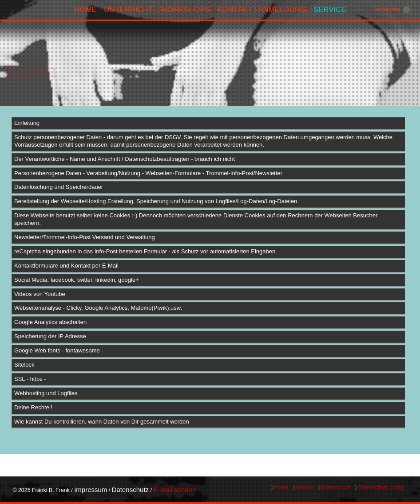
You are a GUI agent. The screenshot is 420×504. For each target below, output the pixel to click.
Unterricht (129, 10)
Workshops (185, 10)
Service (330, 10)
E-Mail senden (174, 490)
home (85, 10)
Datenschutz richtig (381, 488)
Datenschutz (130, 490)
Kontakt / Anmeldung (262, 10)
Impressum (91, 490)
